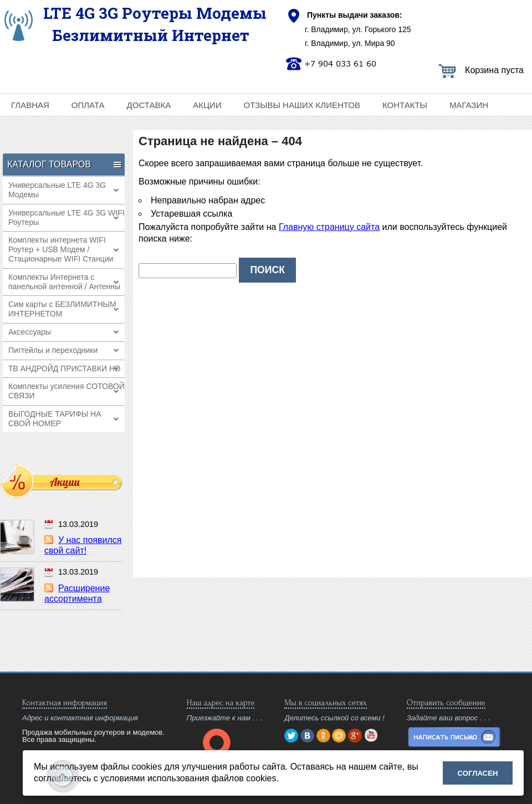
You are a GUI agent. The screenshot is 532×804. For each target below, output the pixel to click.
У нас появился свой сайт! (83, 545)
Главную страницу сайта (329, 227)
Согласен (478, 773)
